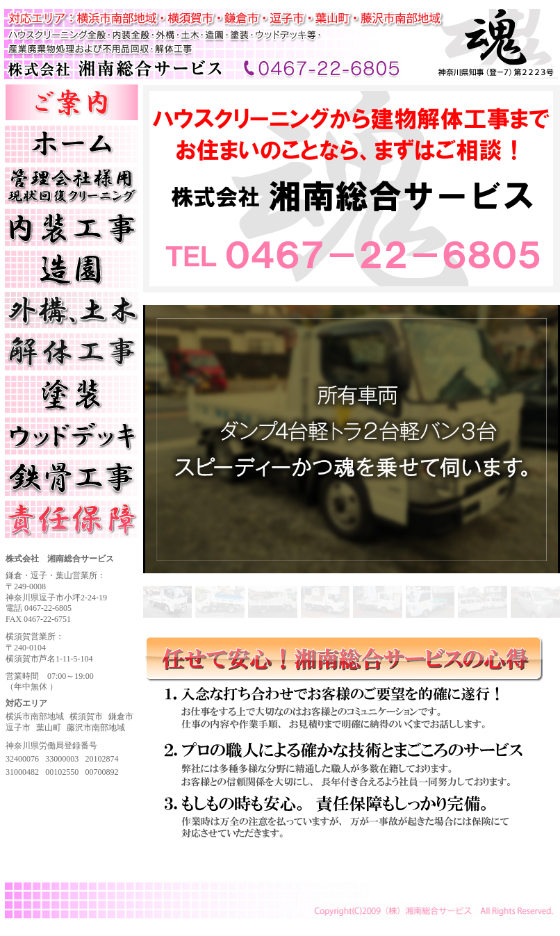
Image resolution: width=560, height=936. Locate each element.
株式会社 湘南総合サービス (57, 12)
